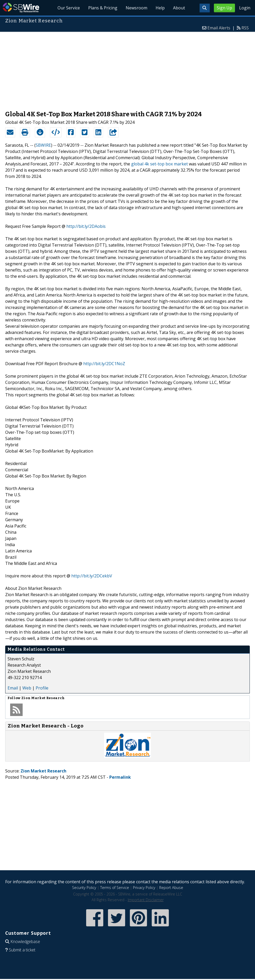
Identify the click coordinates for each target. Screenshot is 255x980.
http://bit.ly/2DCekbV (92, 576)
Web (27, 688)
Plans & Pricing (103, 8)
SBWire (21, 8)
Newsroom (136, 8)
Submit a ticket (22, 950)
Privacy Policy (144, 888)
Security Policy (84, 888)
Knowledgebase (25, 942)
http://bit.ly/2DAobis (86, 226)
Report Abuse (171, 888)
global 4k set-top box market (160, 164)
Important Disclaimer (146, 900)
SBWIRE (43, 145)
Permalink (120, 777)
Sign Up (224, 8)
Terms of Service (115, 888)
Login (245, 8)
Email (13, 688)
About (179, 8)
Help (160, 8)
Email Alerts (219, 28)
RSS (245, 28)
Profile (42, 688)
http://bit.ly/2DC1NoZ (104, 364)
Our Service (69, 8)
